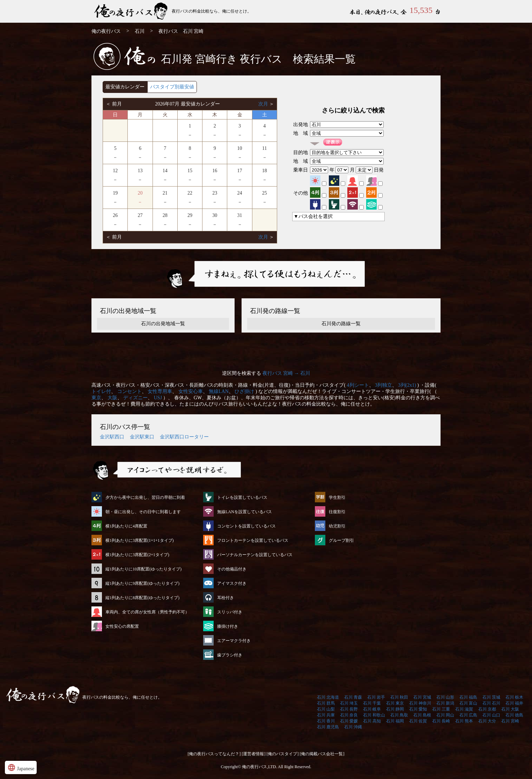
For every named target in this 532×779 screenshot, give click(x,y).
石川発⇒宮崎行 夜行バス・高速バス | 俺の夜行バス (132, 11)
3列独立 (383, 385)
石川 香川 (326, 721)
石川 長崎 (441, 721)
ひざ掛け (244, 391)
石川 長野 (349, 709)
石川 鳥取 (399, 715)
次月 (264, 104)
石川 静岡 (395, 709)
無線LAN (219, 391)
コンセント (130, 391)
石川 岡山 (445, 715)
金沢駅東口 (142, 437)
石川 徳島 (514, 715)
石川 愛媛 (349, 721)
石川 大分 (487, 721)
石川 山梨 (326, 709)
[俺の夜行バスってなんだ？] (214, 754)
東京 (96, 398)
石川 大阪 (510, 709)
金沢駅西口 (112, 437)
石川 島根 (422, 715)
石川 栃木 (514, 697)
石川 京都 (487, 709)
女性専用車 (160, 391)
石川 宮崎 (510, 721)
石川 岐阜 (372, 709)
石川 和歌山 (374, 715)
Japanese (21, 767)
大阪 (112, 398)
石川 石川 (491, 703)
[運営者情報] (254, 754)
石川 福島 (468, 697)
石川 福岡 (395, 721)
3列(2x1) (407, 385)
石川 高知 (372, 721)
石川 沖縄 (353, 727)
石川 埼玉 (349, 703)
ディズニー (135, 398)
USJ (158, 398)
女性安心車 (191, 391)
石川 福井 (514, 703)
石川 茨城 (491, 697)
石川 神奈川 (420, 703)
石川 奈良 (349, 715)
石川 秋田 (399, 697)
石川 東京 (395, 703)
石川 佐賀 (418, 721)
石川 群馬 (326, 703)
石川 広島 (468, 715)
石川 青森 (353, 697)
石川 (140, 31)
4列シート (358, 385)
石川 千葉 (372, 703)
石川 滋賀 (464, 709)
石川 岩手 (376, 697)
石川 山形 (445, 697)
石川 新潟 (445, 703)
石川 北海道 (328, 697)
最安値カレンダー (125, 87)
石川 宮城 (422, 697)
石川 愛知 (418, 709)
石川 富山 (468, 703)
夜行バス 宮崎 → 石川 (286, 373)
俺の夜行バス (106, 31)
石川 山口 (491, 715)
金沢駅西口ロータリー (184, 437)
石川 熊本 (464, 721)
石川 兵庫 (326, 715)
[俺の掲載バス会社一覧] (322, 754)
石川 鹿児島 (328, 727)
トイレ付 (101, 391)
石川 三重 (441, 709)
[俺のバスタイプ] (283, 754)
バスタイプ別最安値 (172, 87)
